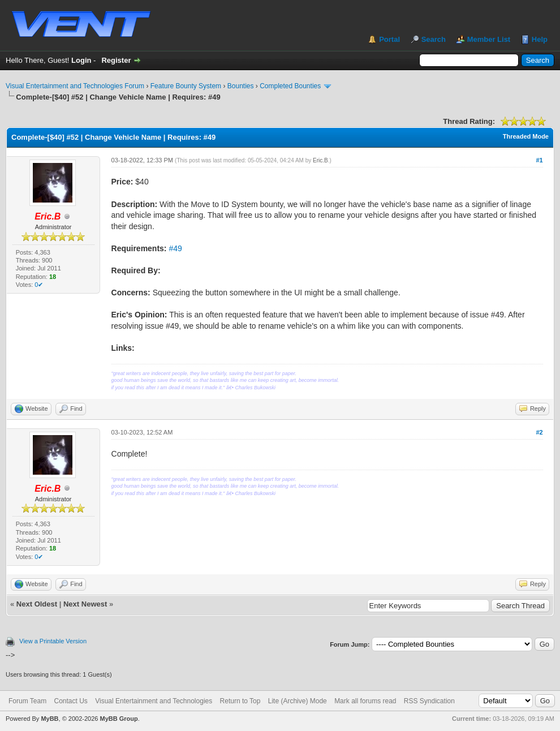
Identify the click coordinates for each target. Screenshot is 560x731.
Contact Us (70, 701)
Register (116, 60)
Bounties (241, 86)
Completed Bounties (290, 86)
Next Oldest (37, 604)
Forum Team (27, 701)
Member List (489, 39)
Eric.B (320, 160)
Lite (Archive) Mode (298, 701)
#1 (539, 160)
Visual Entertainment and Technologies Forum (75, 86)
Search (434, 39)
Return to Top (240, 701)
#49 (175, 248)
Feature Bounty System (186, 86)
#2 (539, 432)
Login (81, 60)
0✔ (39, 285)
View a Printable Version (53, 641)
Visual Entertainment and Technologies (154, 701)
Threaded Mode (526, 136)
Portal (389, 39)
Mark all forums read (365, 701)
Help (540, 39)
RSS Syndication (429, 701)
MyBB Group (119, 719)
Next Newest (85, 604)
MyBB (49, 719)
